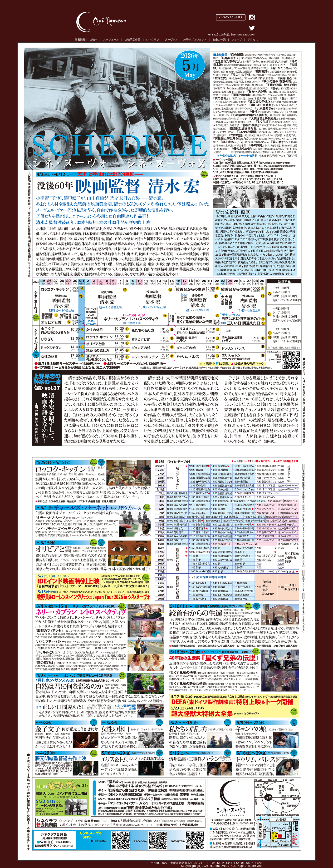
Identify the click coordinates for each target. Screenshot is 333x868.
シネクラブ (153, 40)
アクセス (253, 40)
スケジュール (111, 40)
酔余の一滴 (219, 40)
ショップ (237, 40)
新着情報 (80, 40)
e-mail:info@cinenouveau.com (231, 35)
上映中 (94, 40)
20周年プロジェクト (195, 40)
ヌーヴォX (171, 40)
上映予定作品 (132, 40)
